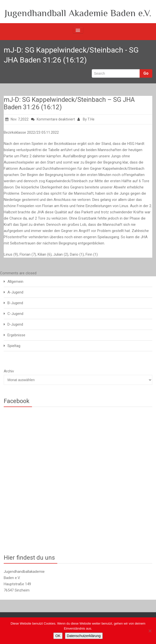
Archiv (9, 371)
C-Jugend (15, 314)
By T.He (86, 119)
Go (146, 73)
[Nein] (150, 631)
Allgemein (15, 282)
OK (58, 636)
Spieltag (14, 346)
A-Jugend (15, 292)
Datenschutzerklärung (84, 636)
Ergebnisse (16, 335)
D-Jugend (15, 324)
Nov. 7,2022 (17, 119)
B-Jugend (15, 303)
